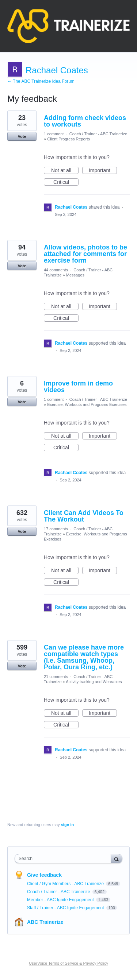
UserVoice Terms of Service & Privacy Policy (68, 963)
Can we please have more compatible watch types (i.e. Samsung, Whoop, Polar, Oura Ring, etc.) (84, 657)
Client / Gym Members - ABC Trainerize (66, 884)
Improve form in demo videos (78, 387)
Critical (66, 182)
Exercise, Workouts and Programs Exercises (87, 404)
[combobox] (64, 859)
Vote (22, 136)
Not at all (65, 171)
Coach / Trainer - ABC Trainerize (98, 134)
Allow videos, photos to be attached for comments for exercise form (85, 254)
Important (103, 171)
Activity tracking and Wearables (94, 682)
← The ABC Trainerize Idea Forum (41, 81)
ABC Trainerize (45, 922)
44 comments (56, 270)
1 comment (54, 134)
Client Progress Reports (68, 139)
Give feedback (44, 875)
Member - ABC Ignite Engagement (61, 900)
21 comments (56, 677)
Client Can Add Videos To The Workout (84, 516)
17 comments (56, 529)
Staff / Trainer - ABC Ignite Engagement (66, 908)
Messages (75, 275)
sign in (67, 825)
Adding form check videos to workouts (85, 121)
